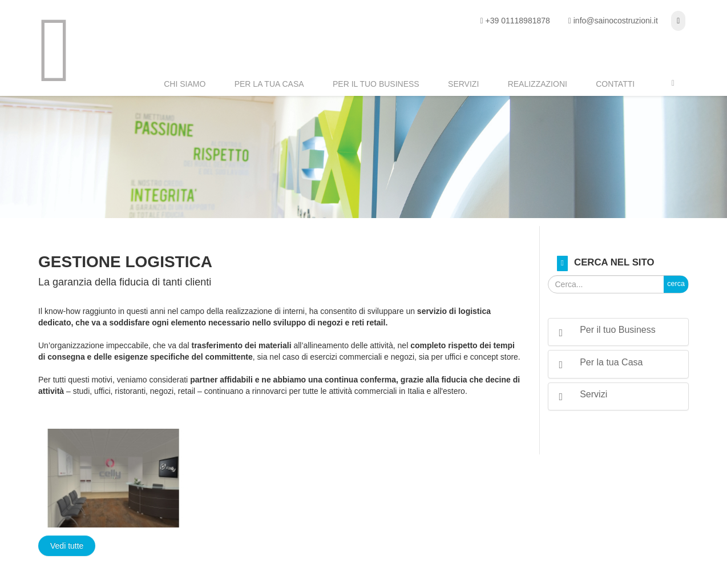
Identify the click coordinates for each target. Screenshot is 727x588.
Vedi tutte (67, 546)
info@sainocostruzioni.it (616, 21)
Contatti (615, 84)
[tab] (619, 332)
